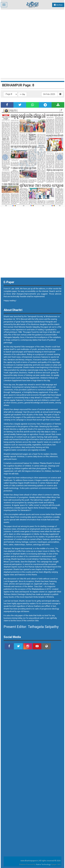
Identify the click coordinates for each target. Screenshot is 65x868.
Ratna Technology (43, 864)
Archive (58, 5)
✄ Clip (22, 94)
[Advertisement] (32, 43)
